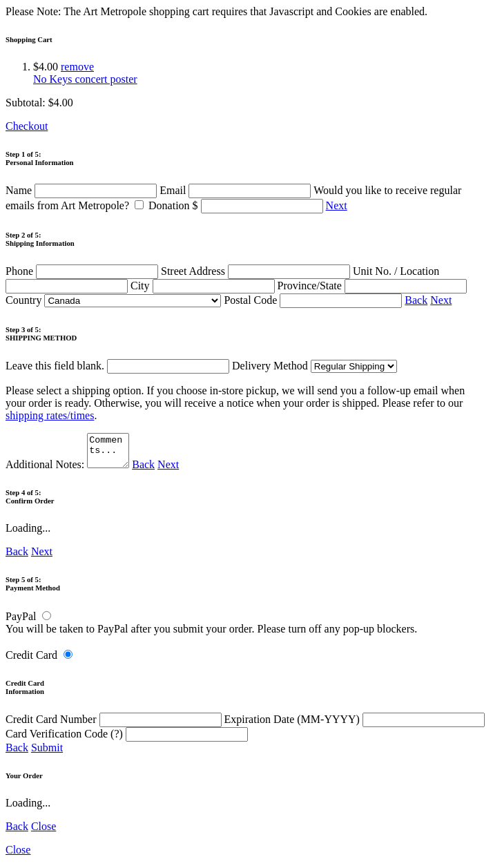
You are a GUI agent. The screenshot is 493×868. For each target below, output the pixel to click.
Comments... (110, 454)
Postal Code (314, 300)
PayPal (21, 623)
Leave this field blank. (117, 366)
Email (236, 190)
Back (416, 300)
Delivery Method (315, 366)
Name (83, 190)
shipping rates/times (50, 415)
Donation (237, 205)
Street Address (257, 271)
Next (337, 205)
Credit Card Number (115, 725)
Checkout (27, 126)
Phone (83, 271)
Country (113, 300)
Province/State (372, 286)
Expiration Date (355, 725)
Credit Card (31, 661)
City (204, 286)
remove (77, 67)
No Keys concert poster (85, 79)
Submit (47, 754)
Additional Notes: (69, 471)
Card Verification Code (127, 740)
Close (43, 832)
